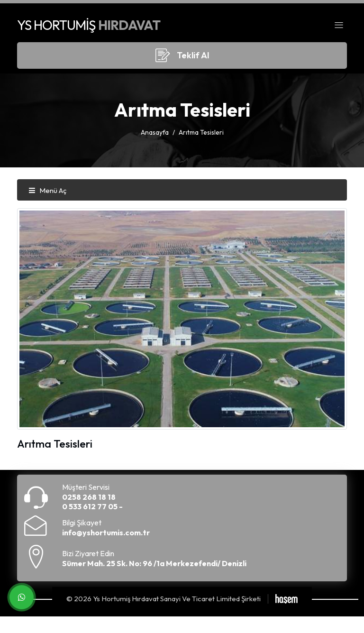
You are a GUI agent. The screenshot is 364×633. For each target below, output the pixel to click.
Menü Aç (47, 190)
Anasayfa (155, 132)
